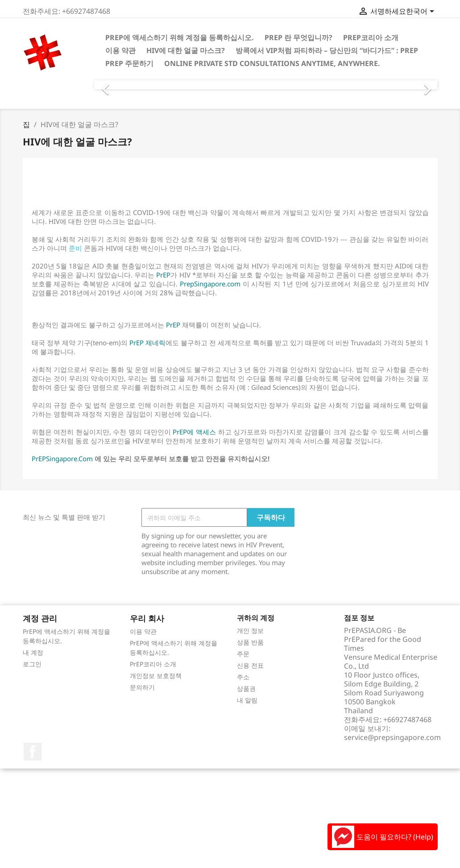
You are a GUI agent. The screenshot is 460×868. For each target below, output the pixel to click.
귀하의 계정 (256, 618)
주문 (243, 654)
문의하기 (142, 687)
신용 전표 (250, 665)
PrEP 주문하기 (129, 63)
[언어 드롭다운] (422, 12)
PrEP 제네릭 (147, 343)
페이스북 (33, 752)
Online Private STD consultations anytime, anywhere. (272, 63)
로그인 (32, 664)
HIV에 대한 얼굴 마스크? (186, 50)
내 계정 (33, 652)
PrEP (163, 275)
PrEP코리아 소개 (371, 37)
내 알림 (247, 700)
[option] (266, 85)
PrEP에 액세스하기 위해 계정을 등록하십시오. (180, 37)
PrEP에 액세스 (193, 432)
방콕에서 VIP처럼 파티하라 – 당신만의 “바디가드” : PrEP (327, 50)
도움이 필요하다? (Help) (383, 837)
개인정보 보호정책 (156, 676)
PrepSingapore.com (210, 284)
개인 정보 (250, 630)
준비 (75, 248)
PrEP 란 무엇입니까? (298, 37)
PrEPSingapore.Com (62, 459)
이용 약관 (120, 50)
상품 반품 (250, 642)
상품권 (246, 688)
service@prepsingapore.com (392, 737)
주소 (243, 677)
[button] (120, 85)
